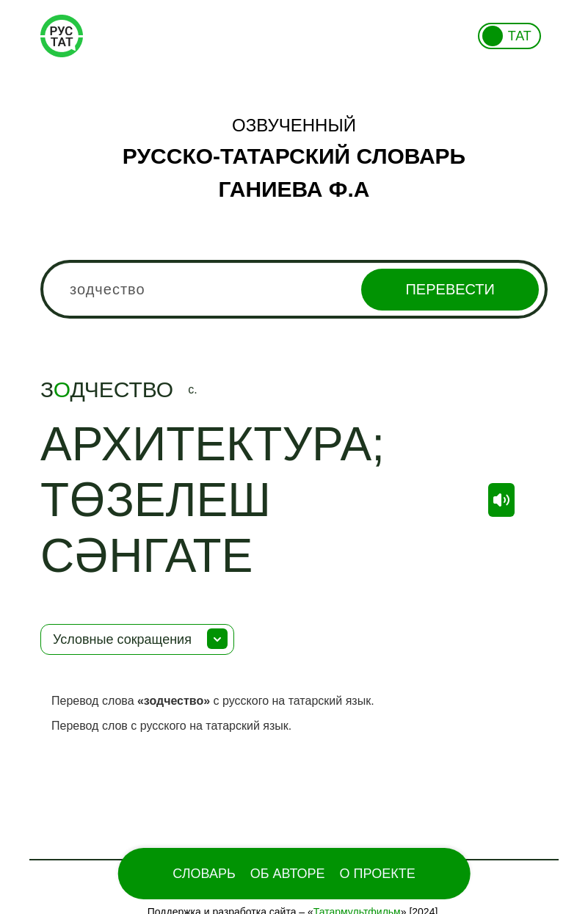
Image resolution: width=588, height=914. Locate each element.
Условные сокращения (122, 639)
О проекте (378, 874)
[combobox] (294, 289)
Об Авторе (288, 874)
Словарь (204, 874)
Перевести (450, 289)
